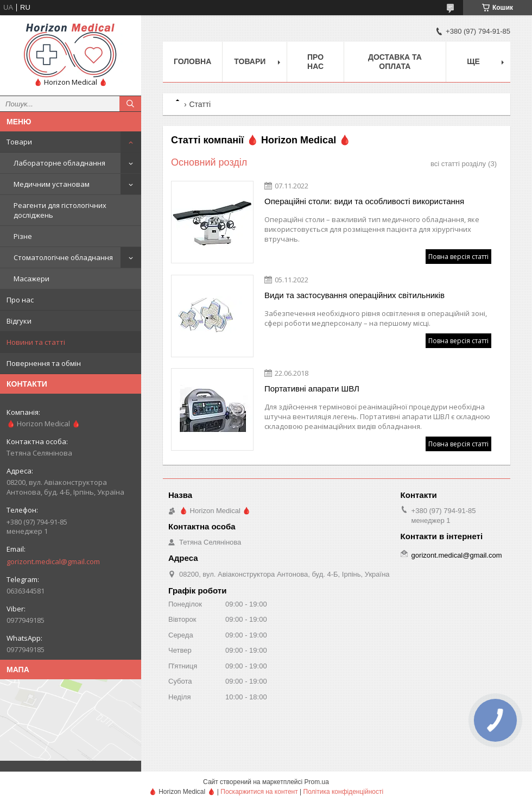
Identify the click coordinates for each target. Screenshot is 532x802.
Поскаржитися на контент (259, 792)
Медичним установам (52, 184)
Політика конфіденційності (344, 792)
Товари (19, 142)
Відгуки (19, 321)
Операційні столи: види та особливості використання (364, 201)
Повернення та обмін (44, 363)
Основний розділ (209, 162)
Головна (192, 61)
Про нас (20, 300)
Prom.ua (317, 782)
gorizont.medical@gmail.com (53, 561)
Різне (23, 236)
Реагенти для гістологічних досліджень (60, 210)
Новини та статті (36, 342)
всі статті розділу (458, 164)
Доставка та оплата (395, 62)
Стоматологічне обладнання (63, 257)
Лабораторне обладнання (59, 163)
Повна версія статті (458, 257)
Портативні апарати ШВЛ (312, 389)
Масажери (31, 279)
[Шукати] (130, 104)
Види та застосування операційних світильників (354, 295)
